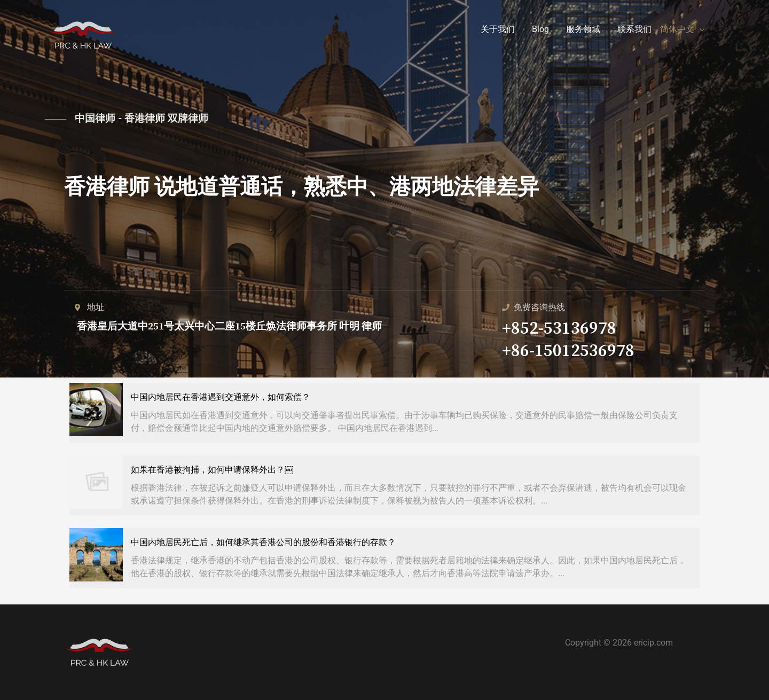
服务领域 (583, 29)
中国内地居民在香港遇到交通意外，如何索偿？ (221, 397)
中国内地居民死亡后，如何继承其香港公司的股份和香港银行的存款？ (263, 542)
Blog (540, 29)
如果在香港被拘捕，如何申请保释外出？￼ (212, 470)
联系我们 (634, 29)
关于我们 (498, 29)
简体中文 (677, 29)
